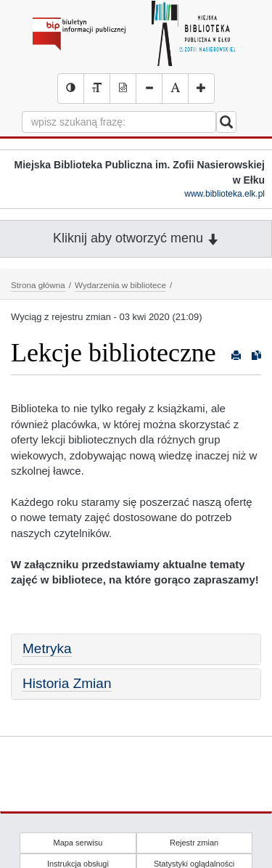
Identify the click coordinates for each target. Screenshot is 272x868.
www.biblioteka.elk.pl (224, 194)
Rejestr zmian (194, 843)
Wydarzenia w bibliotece (120, 285)
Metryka (47, 648)
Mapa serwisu (78, 843)
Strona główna (38, 285)
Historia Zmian (67, 683)
